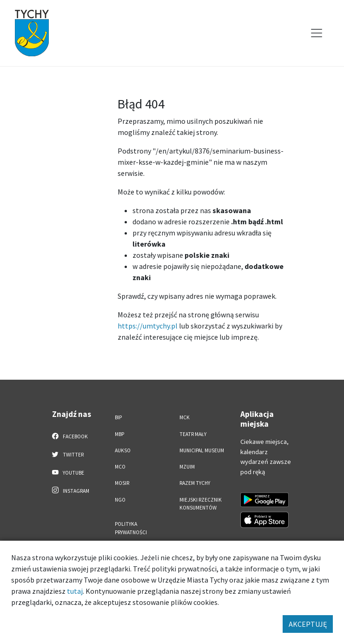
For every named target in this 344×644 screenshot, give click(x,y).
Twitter (68, 454)
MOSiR (122, 483)
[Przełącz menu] (317, 33)
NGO (120, 500)
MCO (120, 467)
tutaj (75, 591)
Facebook (70, 436)
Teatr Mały (193, 434)
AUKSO (123, 450)
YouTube (68, 472)
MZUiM (187, 467)
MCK (185, 417)
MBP (119, 434)
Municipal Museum (202, 450)
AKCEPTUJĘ (308, 624)
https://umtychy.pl (148, 326)
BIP (118, 417)
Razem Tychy (195, 483)
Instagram (71, 490)
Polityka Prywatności (131, 528)
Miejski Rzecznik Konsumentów (201, 504)
